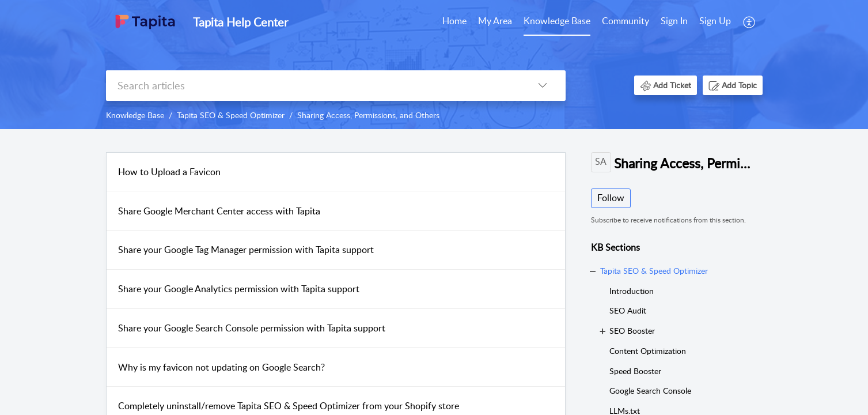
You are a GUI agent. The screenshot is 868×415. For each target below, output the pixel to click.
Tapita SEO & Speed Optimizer (231, 115)
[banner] (434, 65)
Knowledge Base (557, 21)
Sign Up (715, 21)
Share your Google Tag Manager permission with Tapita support (246, 250)
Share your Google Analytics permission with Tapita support (239, 289)
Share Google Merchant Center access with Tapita (219, 211)
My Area (495, 21)
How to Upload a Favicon (169, 172)
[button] (750, 22)
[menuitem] (454, 22)
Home (454, 21)
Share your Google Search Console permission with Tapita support (252, 328)
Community (626, 21)
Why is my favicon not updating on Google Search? (221, 367)
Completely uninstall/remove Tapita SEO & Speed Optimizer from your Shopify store (289, 406)
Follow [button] (611, 198)
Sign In (674, 21)
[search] (313, 86)
